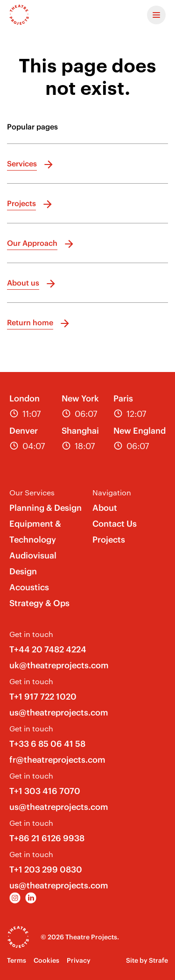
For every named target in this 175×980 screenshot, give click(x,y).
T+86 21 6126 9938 (47, 838)
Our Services (32, 492)
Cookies (46, 960)
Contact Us (115, 524)
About (105, 508)
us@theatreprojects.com (59, 712)
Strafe (158, 960)
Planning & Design (45, 508)
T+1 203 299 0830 (46, 869)
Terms (17, 960)
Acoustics (29, 587)
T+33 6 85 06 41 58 (47, 744)
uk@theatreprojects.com (59, 665)
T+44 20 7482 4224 (48, 649)
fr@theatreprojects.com (57, 760)
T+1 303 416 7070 (45, 791)
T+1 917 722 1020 (43, 697)
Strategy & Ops (39, 603)
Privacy (79, 960)
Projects (109, 540)
